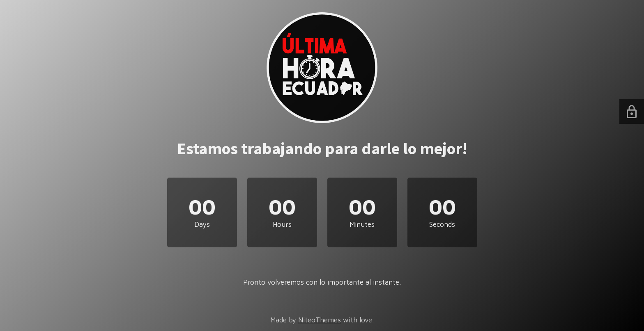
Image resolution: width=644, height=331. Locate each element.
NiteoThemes (320, 320)
